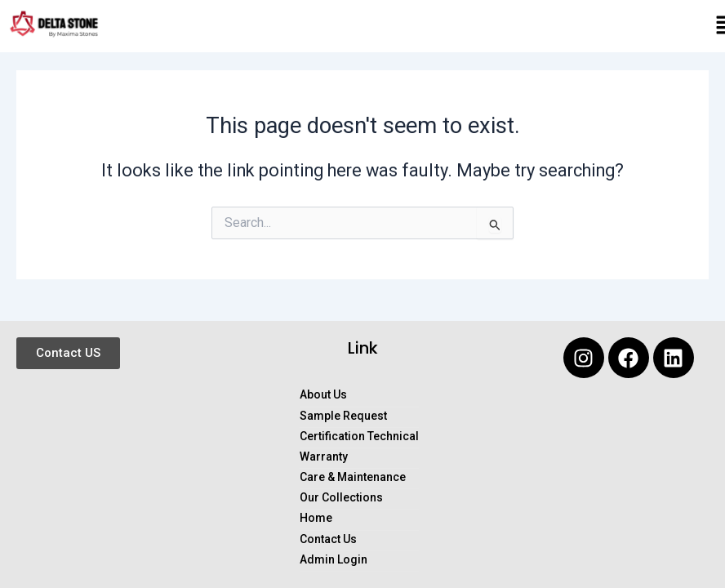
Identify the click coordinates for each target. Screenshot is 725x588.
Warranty (324, 457)
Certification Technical (359, 437)
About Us (323, 395)
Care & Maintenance (353, 477)
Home (316, 518)
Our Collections (341, 498)
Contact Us (328, 539)
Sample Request (343, 416)
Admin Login (334, 560)
